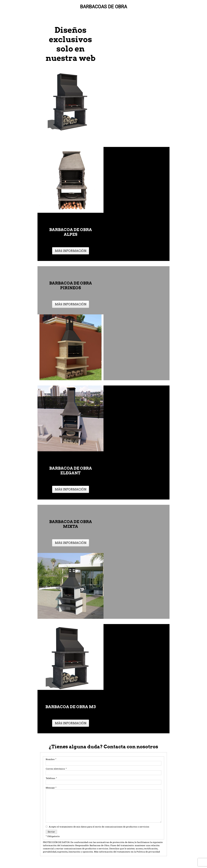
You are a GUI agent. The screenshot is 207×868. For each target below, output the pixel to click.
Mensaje (51, 788)
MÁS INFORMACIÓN (71, 251)
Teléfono (51, 778)
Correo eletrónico (56, 769)
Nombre (51, 759)
